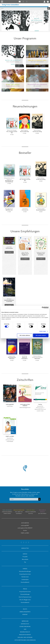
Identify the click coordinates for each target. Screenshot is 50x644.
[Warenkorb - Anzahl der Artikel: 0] (48, 2)
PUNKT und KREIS (25, 533)
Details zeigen (43, 331)
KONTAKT (25, 615)
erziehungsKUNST (25, 526)
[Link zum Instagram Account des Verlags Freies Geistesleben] (23, 2)
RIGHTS (25, 609)
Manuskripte (25, 559)
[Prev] (3, 125)
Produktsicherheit (25, 635)
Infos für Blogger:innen (25, 600)
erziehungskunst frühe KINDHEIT (25, 528)
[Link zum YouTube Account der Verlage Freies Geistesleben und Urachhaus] (29, 543)
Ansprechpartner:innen (25, 574)
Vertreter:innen (25, 577)
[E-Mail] (24, 499)
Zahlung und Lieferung (25, 637)
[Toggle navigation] (2, 2)
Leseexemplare (25, 580)
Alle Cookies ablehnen (25, 335)
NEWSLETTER (25, 548)
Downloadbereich (25, 582)
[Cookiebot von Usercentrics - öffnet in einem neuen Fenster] (43, 308)
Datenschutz (25, 624)
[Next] (47, 125)
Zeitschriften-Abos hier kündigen (25, 640)
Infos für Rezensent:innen (25, 597)
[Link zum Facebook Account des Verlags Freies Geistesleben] (26, 543)
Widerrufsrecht (25, 632)
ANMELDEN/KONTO (25, 612)
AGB (25, 629)
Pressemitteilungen (25, 594)
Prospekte (25, 557)
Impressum (25, 621)
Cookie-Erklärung (25, 627)
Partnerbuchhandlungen (25, 572)
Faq (25, 562)
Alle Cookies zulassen (41, 335)
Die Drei (25, 531)
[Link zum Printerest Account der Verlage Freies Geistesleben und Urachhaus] (27, 2)
